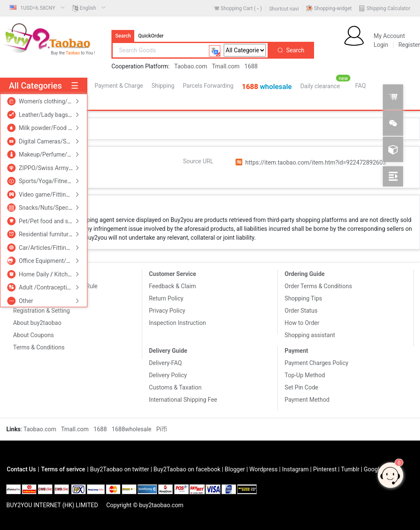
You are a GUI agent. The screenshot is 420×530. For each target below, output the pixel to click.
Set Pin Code (301, 387)
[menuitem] (37, 8)
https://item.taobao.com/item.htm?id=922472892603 (316, 162)
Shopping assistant (310, 335)
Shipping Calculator (388, 8)
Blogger (235, 469)
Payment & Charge (119, 86)
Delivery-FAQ (165, 363)
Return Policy (166, 298)
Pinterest (325, 469)
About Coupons (33, 335)
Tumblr (350, 469)
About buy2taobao (37, 323)
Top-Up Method (305, 375)
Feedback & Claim (173, 286)
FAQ (360, 86)
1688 (251, 66)
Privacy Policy (167, 311)
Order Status (301, 311)
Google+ (375, 469)
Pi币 (162, 429)
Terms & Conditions (39, 347)
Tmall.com (226, 66)
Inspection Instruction (177, 323)
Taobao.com (191, 66)
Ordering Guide (305, 274)
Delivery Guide (168, 351)
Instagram (295, 469)
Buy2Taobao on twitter (119, 469)
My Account (389, 36)
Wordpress (264, 469)
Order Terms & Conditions (318, 286)
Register (409, 45)
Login (381, 45)
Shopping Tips (303, 298)
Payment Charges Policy (316, 363)
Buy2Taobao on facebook (187, 469)
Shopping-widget (333, 8)
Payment (296, 351)
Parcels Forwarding (208, 86)
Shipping (163, 86)
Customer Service (173, 274)
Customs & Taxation (175, 387)
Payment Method (307, 400)
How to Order (302, 323)
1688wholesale (133, 429)
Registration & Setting (41, 311)
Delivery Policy (168, 375)
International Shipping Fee (183, 400)
